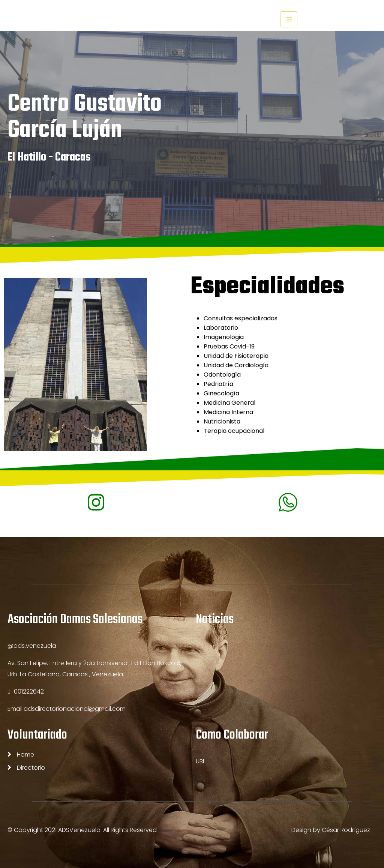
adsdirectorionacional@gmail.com (75, 709)
